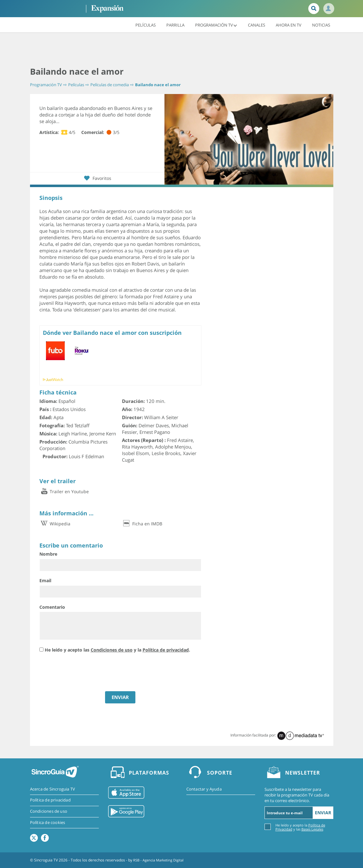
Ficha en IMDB (142, 524)
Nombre (48, 554)
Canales (257, 25)
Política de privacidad (166, 650)
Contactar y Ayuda (204, 789)
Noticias (321, 25)
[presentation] (87, 673)
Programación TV (216, 25)
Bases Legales (312, 829)
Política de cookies (48, 823)
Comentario (52, 607)
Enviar (323, 813)
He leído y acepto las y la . (117, 650)
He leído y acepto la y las (300, 827)
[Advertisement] (182, 50)
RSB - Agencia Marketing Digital (161, 860)
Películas (146, 25)
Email (45, 580)
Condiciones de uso (112, 650)
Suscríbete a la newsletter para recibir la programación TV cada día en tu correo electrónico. (297, 795)
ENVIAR (120, 697)
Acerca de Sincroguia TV (53, 789)
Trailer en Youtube (64, 491)
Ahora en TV (289, 25)
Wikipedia (55, 524)
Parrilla (175, 25)
